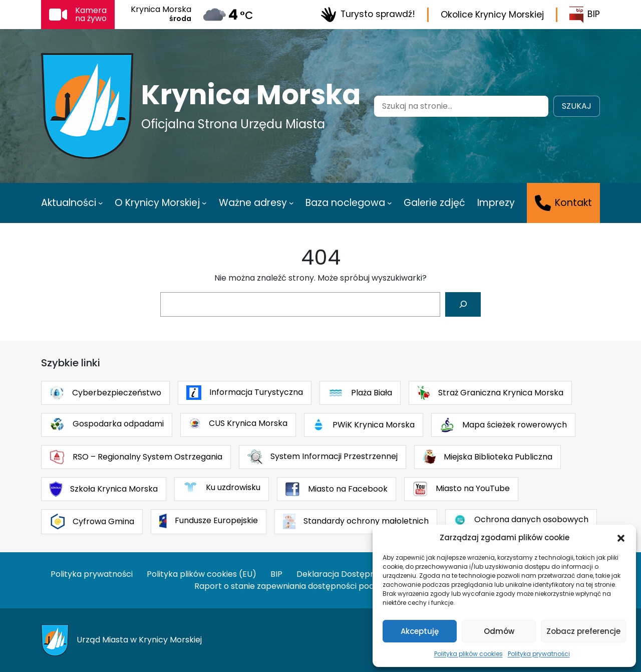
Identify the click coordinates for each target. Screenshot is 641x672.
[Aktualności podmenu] (101, 203)
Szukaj (577, 106)
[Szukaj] (463, 304)
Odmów (499, 631)
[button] (621, 538)
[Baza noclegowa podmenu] (390, 203)
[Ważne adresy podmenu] (291, 203)
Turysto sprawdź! (368, 15)
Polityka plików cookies (468, 654)
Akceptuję (420, 631)
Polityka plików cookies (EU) (202, 574)
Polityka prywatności (539, 654)
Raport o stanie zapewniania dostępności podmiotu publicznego (320, 586)
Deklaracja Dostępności (344, 574)
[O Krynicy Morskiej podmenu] (204, 203)
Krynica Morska (251, 95)
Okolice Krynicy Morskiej (492, 15)
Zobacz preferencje (583, 631)
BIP (585, 15)
